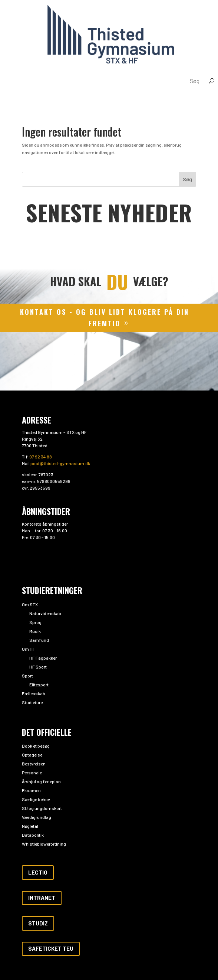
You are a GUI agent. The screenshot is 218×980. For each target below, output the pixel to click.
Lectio (38, 872)
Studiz (38, 923)
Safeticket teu (51, 948)
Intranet (42, 898)
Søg (187, 179)
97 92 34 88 (41, 457)
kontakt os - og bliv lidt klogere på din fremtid (105, 318)
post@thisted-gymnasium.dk (60, 463)
